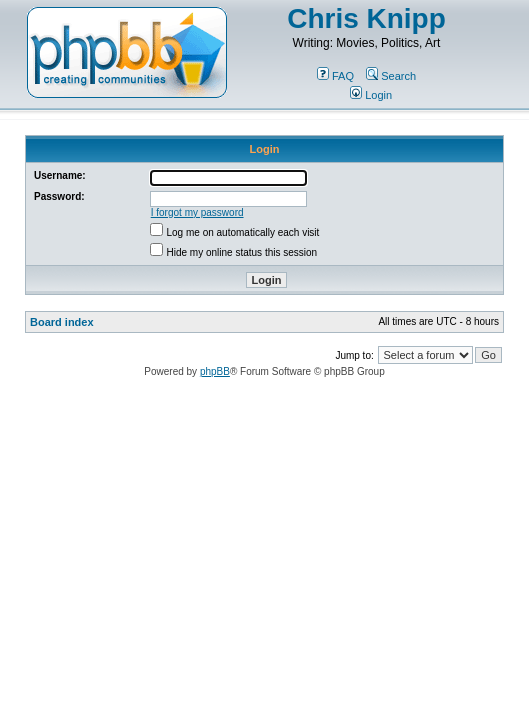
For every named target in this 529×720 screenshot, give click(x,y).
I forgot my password (197, 212)
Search (391, 76)
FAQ (335, 76)
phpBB (215, 371)
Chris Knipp (366, 18)
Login (371, 95)
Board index (62, 322)
